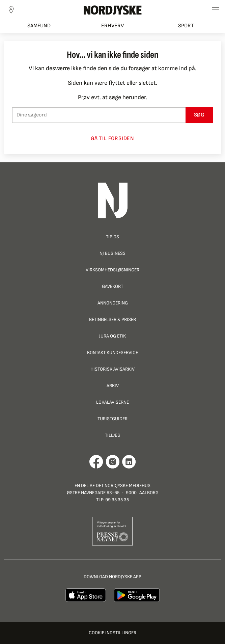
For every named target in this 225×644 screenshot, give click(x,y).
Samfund (39, 26)
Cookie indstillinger (112, 633)
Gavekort (112, 286)
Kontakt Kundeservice (112, 353)
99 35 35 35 (117, 500)
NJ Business (112, 253)
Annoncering (113, 303)
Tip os (112, 237)
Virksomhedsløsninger (112, 270)
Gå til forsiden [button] (112, 139)
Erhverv (112, 26)
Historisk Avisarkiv (112, 369)
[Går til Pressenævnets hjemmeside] (112, 531)
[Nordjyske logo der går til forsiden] (113, 10)
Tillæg (113, 435)
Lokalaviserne (112, 402)
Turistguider (112, 419)
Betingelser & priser (112, 319)
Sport (186, 26)
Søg (199, 115)
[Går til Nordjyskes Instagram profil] (113, 462)
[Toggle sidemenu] (216, 10)
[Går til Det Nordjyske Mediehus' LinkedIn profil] (129, 462)
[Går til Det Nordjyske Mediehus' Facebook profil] (96, 462)
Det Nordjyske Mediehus (123, 486)
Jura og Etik (112, 336)
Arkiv (113, 386)
